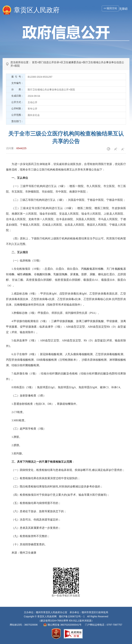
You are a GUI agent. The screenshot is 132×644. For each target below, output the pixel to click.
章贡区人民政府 (37, 10)
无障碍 (123, 9)
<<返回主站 (110, 8)
